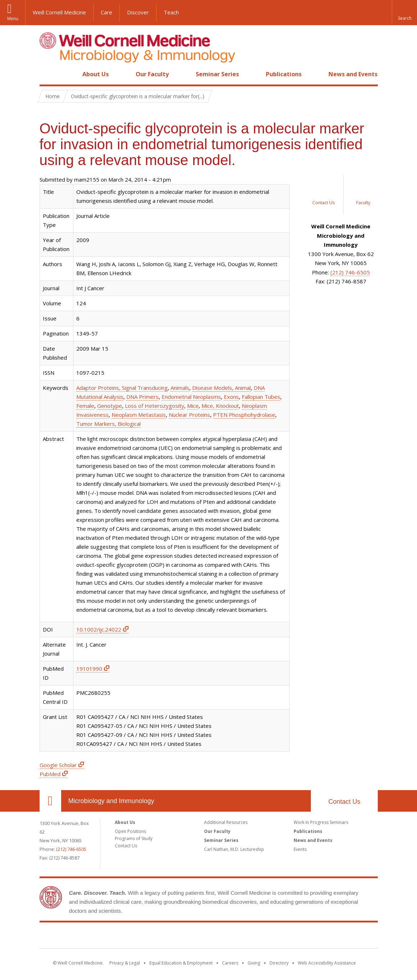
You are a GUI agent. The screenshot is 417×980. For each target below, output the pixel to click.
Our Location (50, 801)
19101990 (89, 669)
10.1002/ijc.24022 (99, 629)
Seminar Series (217, 74)
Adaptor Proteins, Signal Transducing (122, 388)
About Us (96, 74)
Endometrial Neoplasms (191, 397)
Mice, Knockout (220, 406)
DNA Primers (142, 397)
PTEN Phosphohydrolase (244, 415)
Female (85, 406)
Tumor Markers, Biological (108, 424)
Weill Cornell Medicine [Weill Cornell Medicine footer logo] (209, 937)
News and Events (353, 74)
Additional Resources (226, 822)
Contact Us (344, 802)
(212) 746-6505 (350, 272)
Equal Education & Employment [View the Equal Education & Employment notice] (181, 963)
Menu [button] (13, 19)
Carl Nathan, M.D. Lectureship (234, 849)
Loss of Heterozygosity (155, 406)
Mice (193, 406)
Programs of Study (134, 838)
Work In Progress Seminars (321, 822)
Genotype (110, 406)
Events (300, 849)
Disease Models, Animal (221, 388)
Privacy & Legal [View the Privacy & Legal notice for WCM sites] (125, 963)
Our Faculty (152, 74)
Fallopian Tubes (261, 397)
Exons (231, 397)
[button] (404, 13)
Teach (171, 12)
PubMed (50, 774)
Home (47, 74)
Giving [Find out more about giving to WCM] (254, 963)
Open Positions (130, 831)
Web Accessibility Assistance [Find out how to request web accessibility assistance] (327, 963)
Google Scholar (58, 765)
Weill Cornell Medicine (59, 12)
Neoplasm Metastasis (139, 415)
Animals (180, 388)
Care (106, 12)
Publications (284, 74)
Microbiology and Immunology (111, 801)
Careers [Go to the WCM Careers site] (230, 963)
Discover (138, 12)
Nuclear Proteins (189, 415)
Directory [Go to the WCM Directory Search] (279, 963)
